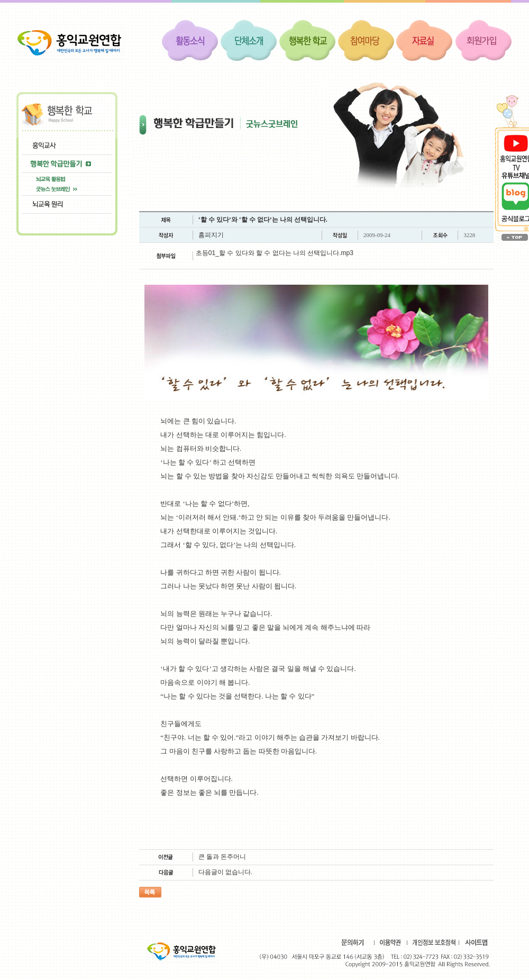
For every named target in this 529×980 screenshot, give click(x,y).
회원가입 (484, 40)
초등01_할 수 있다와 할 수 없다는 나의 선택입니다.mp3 (275, 253)
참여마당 (366, 40)
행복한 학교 (307, 40)
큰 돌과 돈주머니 (222, 857)
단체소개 (249, 40)
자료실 (425, 40)
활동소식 (190, 40)
